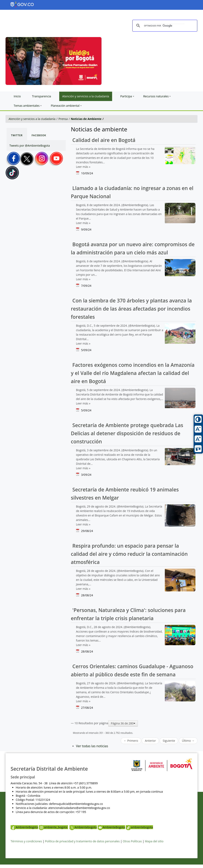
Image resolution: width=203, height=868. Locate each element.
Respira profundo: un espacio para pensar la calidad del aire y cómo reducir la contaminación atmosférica (129, 554)
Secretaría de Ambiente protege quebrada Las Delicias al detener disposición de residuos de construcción (127, 433)
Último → (188, 741)
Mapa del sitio (154, 841)
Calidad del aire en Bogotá (103, 140)
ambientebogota (139, 827)
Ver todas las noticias (92, 746)
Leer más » (83, 167)
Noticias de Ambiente (86, 119)
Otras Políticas (132, 841)
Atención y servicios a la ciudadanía (32, 119)
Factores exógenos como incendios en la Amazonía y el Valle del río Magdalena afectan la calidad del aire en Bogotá (133, 373)
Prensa (63, 119)
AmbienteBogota (24, 827)
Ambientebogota (83, 827)
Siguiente (169, 741)
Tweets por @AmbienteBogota (30, 146)
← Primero (131, 741)
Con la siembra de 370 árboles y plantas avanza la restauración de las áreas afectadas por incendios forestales (131, 309)
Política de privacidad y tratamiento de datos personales (82, 841)
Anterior (150, 741)
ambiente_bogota (53, 827)
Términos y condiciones (26, 841)
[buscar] (164, 26)
